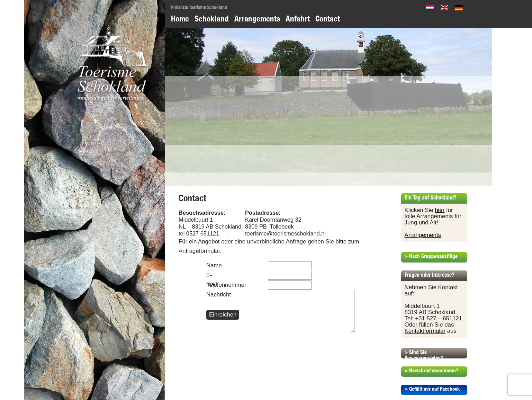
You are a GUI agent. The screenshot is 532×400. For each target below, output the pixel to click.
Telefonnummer (211, 285)
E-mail (211, 280)
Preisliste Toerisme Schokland (199, 7)
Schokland (212, 19)
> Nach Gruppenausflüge (431, 256)
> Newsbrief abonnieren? (431, 370)
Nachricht (211, 295)
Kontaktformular (425, 331)
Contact (328, 19)
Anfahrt (298, 19)
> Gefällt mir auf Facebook (432, 389)
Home (180, 19)
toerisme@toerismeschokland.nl (285, 233)
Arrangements (257, 19)
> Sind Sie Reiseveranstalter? (424, 355)
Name (211, 265)
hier (440, 210)
